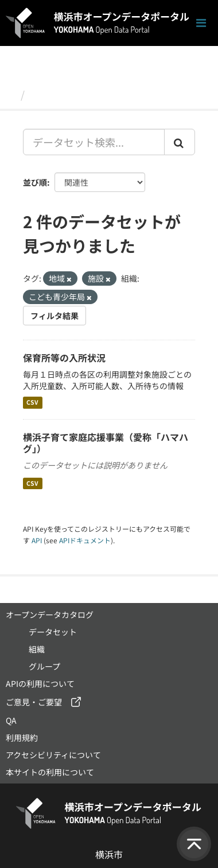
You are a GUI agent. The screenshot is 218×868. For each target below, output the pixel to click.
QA (11, 720)
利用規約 (22, 738)
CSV (32, 403)
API (37, 540)
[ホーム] (11, 94)
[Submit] (180, 142)
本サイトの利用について (50, 772)
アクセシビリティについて (53, 755)
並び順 (35, 182)
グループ (44, 666)
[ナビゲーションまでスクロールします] (201, 23)
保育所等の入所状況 (64, 358)
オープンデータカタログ (50, 614)
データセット (61, 94)
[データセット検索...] (94, 142)
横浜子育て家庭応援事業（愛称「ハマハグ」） (106, 443)
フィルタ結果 (54, 316)
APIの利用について (40, 683)
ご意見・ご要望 (34, 702)
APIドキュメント (85, 540)
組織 (37, 649)
